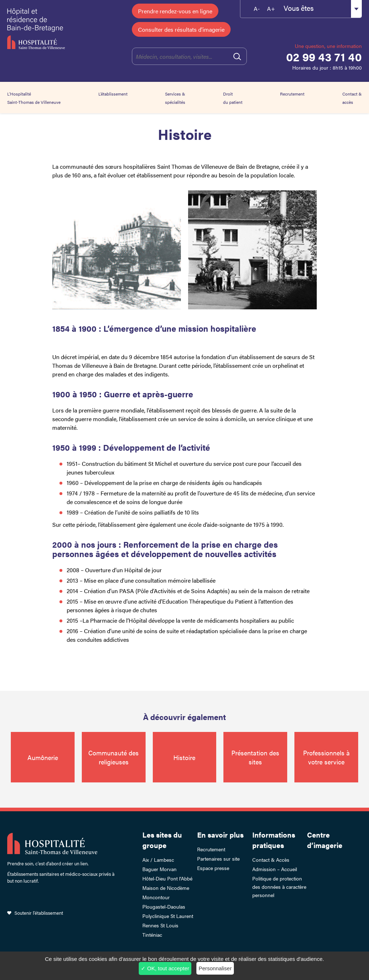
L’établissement (113, 94)
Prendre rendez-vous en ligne (175, 11)
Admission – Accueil (275, 869)
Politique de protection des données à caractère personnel (279, 887)
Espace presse (213, 868)
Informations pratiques (274, 840)
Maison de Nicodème (166, 888)
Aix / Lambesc (158, 860)
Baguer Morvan (159, 869)
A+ (271, 8)
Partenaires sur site (218, 858)
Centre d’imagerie (325, 840)
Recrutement (292, 94)
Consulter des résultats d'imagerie (181, 29)
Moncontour (156, 897)
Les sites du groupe (162, 840)
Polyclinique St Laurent (168, 916)
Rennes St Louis (160, 925)
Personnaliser (215, 968)
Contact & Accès (271, 860)
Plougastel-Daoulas (164, 906)
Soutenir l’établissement (39, 913)
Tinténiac (152, 935)
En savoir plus (220, 835)
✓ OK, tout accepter (165, 968)
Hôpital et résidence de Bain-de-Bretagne (41, 29)
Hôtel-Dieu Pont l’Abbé (167, 878)
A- (257, 8)
